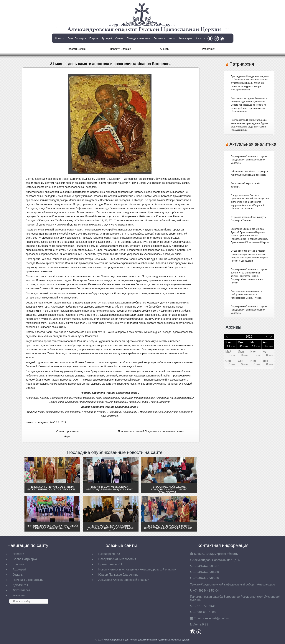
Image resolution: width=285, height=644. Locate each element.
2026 (249, 337)
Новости (60, 38)
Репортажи (209, 49)
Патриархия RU (109, 554)
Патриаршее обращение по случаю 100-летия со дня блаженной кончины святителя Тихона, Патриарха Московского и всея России (249, 276)
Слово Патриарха (77, 38)
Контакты (200, 38)
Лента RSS (201, 624)
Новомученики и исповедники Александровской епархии (137, 569)
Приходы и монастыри (139, 38)
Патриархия (242, 64)
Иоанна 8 (81, 362)
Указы (172, 38)
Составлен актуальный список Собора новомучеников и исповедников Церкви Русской (247, 295)
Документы (159, 38)
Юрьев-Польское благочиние (118, 575)
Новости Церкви (76, 49)
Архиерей (107, 38)
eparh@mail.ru (216, 618)
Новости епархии (37, 422)
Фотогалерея (185, 38)
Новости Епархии (120, 49)
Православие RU (110, 564)
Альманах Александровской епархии (124, 580)
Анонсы (164, 49)
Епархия (94, 38)
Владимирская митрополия (117, 559)
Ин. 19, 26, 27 (103, 220)
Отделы (119, 38)
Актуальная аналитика (253, 144)
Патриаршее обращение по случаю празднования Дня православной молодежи (249, 160)
